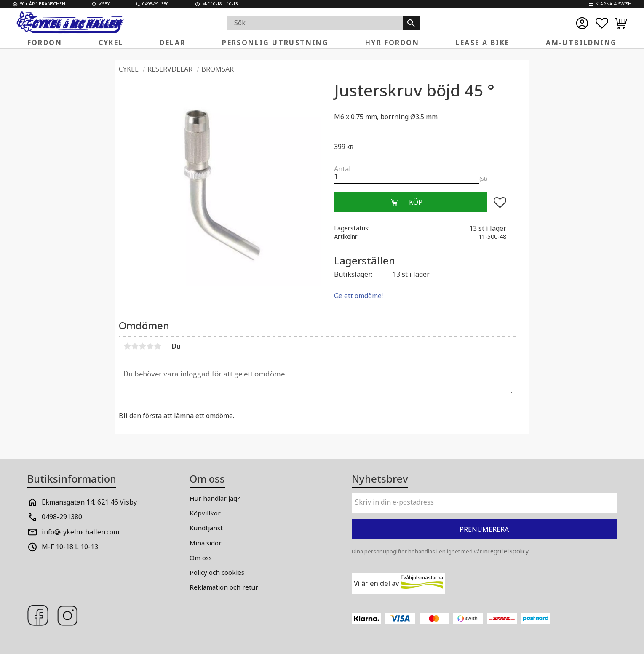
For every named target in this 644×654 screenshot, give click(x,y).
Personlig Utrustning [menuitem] (275, 43)
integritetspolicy (506, 551)
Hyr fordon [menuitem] (392, 43)
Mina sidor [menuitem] (206, 543)
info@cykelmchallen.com (80, 532)
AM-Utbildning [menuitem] (581, 43)
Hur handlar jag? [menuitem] (215, 498)
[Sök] (411, 23)
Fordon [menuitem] (45, 43)
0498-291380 (62, 517)
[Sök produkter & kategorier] (315, 23)
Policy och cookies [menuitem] (217, 572)
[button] (602, 23)
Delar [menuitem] (172, 43)
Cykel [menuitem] (111, 43)
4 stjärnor (150, 346)
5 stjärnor (158, 346)
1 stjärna (127, 346)
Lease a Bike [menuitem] (483, 43)
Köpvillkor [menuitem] (205, 513)
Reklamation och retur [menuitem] (224, 587)
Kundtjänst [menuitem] (206, 528)
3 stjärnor (142, 346)
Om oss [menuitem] (201, 558)
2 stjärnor (135, 346)
